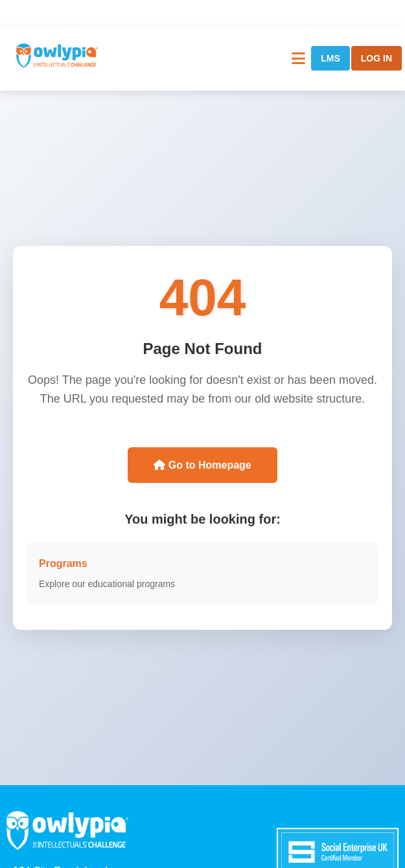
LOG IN (376, 58)
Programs (63, 563)
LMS (330, 58)
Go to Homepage (202, 465)
